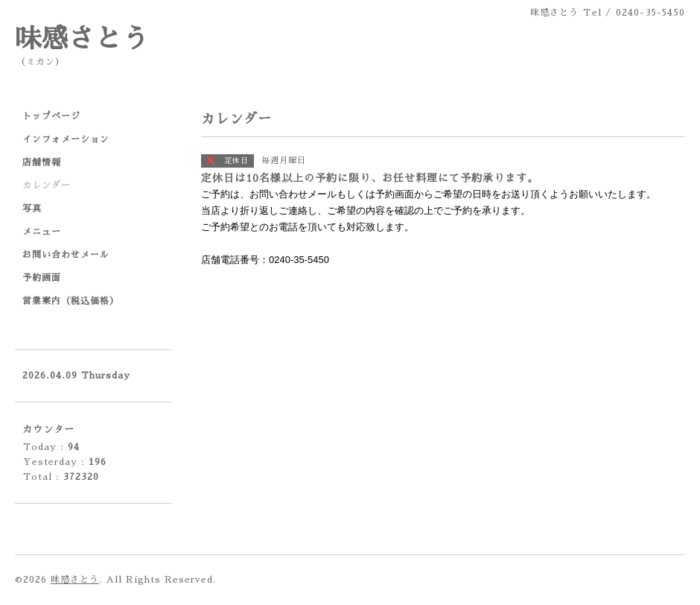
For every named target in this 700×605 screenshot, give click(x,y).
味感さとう (82, 39)
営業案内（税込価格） (71, 301)
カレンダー (47, 186)
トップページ (51, 116)
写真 (32, 209)
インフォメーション (66, 139)
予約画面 (42, 278)
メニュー (42, 232)
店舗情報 (42, 162)
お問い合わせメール (66, 255)
